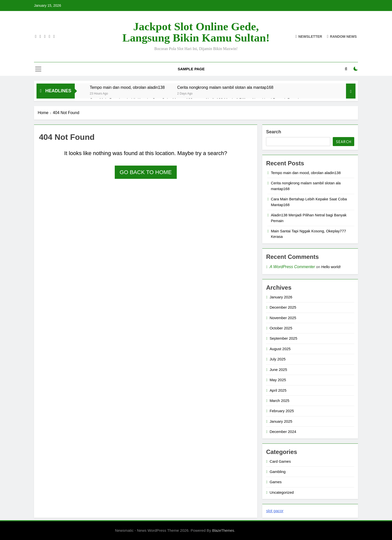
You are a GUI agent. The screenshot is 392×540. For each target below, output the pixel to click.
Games (275, 482)
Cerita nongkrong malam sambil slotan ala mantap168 (225, 87)
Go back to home (146, 172)
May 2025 (278, 380)
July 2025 (277, 359)
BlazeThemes (223, 530)
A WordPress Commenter (292, 267)
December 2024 (283, 432)
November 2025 (283, 318)
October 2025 (281, 328)
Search (273, 132)
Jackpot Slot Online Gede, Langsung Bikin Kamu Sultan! (196, 32)
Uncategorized (281, 492)
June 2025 (278, 370)
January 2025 (281, 421)
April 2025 (278, 390)
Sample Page (191, 69)
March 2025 (279, 401)
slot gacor (275, 511)
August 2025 (280, 349)
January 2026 (281, 297)
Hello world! (331, 267)
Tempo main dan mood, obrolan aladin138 (127, 87)
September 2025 (283, 338)
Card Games (280, 461)
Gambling (277, 472)
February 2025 (282, 411)
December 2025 (283, 307)
